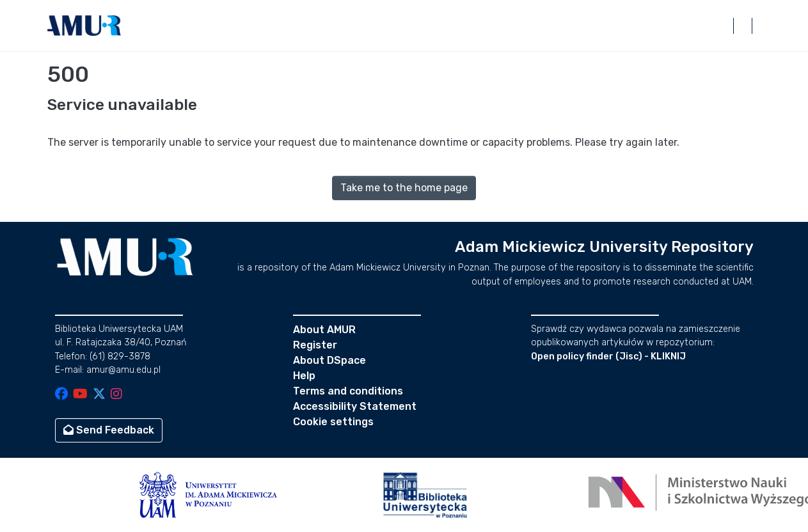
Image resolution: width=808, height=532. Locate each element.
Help (304, 376)
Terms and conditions (348, 391)
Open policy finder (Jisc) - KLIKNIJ (608, 356)
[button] (84, 26)
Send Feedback (109, 430)
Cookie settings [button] (333, 422)
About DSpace (329, 360)
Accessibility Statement (355, 406)
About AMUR (324, 330)
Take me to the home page (404, 188)
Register (315, 345)
